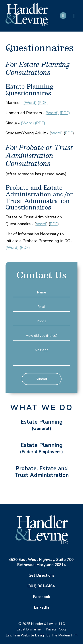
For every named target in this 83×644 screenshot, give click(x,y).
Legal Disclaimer (29, 629)
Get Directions (42, 575)
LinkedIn (41, 607)
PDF (69, 133)
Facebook (41, 597)
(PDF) (43, 103)
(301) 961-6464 (41, 586)
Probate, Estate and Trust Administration (42, 472)
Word (56, 133)
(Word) (30, 103)
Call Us (63, 16)
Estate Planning (42, 425)
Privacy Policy (56, 629)
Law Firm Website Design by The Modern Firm (42, 635)
